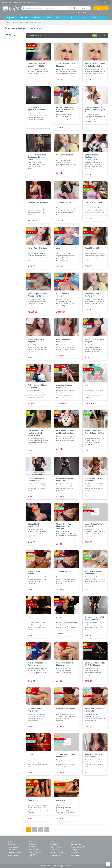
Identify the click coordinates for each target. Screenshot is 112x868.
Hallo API (32, 855)
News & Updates (14, 847)
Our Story (11, 844)
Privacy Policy (13, 855)
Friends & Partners (18, 22)
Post (101, 8)
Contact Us (12, 850)
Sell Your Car (54, 850)
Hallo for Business (57, 847)
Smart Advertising (36, 852)
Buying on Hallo (76, 844)
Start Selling (54, 844)
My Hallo (105, 2)
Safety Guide (34, 849)
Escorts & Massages (80, 12)
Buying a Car (75, 850)
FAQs (31, 858)
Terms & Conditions (15, 853)
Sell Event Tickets (57, 853)
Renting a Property (78, 847)
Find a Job (75, 853)
